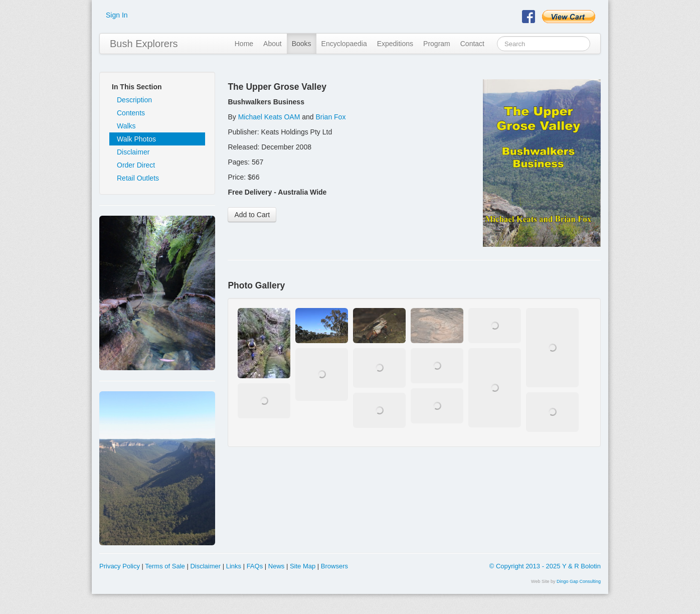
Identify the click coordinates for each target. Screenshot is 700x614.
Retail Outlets (138, 178)
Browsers (334, 566)
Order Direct (136, 165)
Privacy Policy (120, 566)
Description (134, 100)
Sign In (117, 15)
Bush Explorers (144, 44)
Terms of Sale (165, 566)
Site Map (303, 566)
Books (302, 44)
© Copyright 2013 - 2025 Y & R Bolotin (545, 566)
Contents (131, 113)
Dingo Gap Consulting (579, 581)
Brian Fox (331, 117)
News (277, 566)
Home (244, 44)
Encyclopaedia (344, 44)
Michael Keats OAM (269, 117)
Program (437, 44)
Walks (126, 126)
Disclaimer (133, 152)
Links (234, 566)
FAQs (255, 566)
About (273, 44)
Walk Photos (136, 139)
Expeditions (395, 44)
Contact (472, 44)
